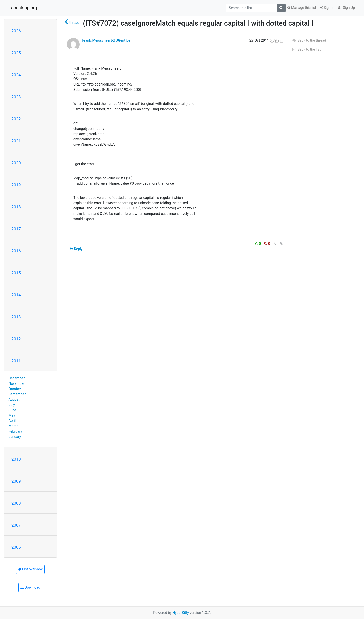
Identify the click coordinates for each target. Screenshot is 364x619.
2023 (16, 97)
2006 (16, 547)
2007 (16, 525)
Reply (76, 249)
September (17, 394)
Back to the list (306, 49)
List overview (30, 569)
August (14, 399)
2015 (16, 273)
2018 (16, 207)
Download (30, 587)
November (17, 383)
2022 (16, 119)
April (12, 421)
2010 (16, 459)
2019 (16, 185)
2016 (16, 251)
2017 (16, 229)
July (12, 405)
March (14, 426)
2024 (16, 75)
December (17, 378)
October (15, 389)
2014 (16, 295)
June (13, 410)
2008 (16, 503)
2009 (16, 481)
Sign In (327, 8)
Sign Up (346, 8)
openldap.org (24, 8)
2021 (16, 141)
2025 (16, 53)
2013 (16, 317)
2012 (16, 339)
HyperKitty (181, 613)
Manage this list (302, 8)
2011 (16, 361)
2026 (16, 31)
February (15, 431)
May (12, 415)
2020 (16, 163)
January (15, 437)
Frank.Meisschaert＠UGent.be (106, 40)
